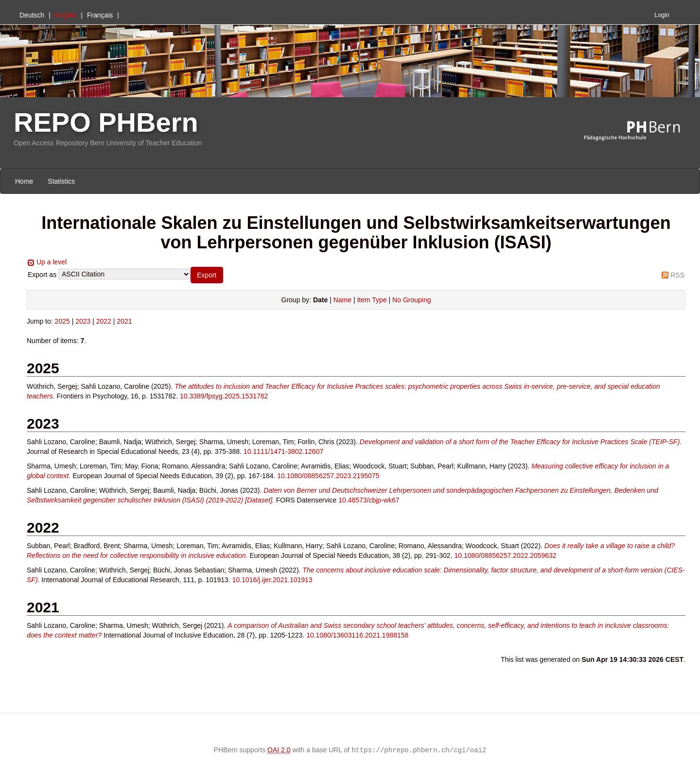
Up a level (52, 262)
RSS (677, 275)
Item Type (372, 300)
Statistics (61, 181)
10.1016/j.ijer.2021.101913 (272, 580)
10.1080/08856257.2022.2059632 (505, 555)
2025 (62, 321)
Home (24, 181)
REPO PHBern (106, 122)
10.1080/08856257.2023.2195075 (328, 476)
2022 (104, 321)
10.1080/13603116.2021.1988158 (357, 635)
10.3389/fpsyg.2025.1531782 (224, 396)
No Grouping (411, 300)
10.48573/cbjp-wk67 (369, 500)
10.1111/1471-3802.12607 (283, 451)
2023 (83, 321)
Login (662, 15)
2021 (124, 321)
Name (342, 300)
